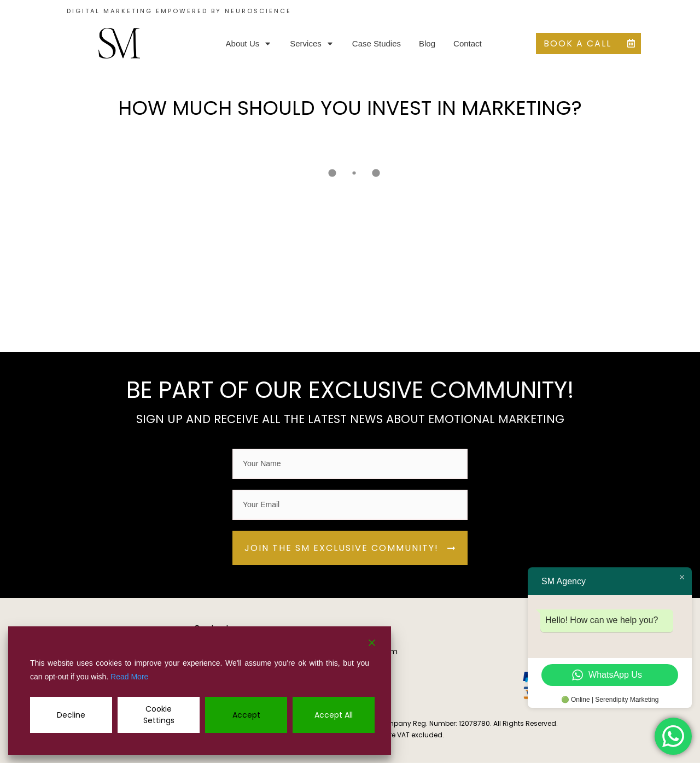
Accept (246, 715)
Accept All (334, 715)
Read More (129, 677)
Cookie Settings (159, 715)
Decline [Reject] (71, 715)
